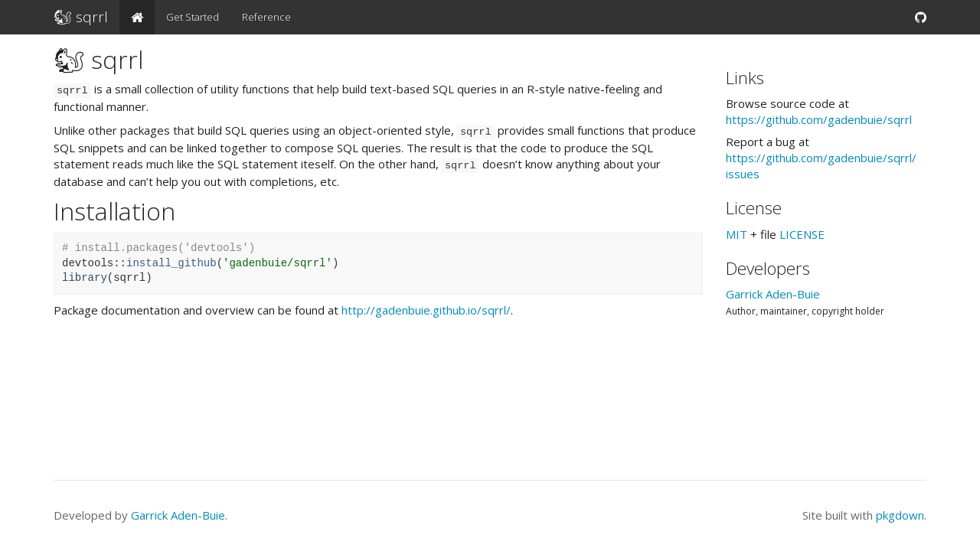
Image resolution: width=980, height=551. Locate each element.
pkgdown (900, 515)
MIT (737, 234)
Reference (266, 17)
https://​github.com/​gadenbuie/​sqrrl (819, 119)
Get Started (193, 17)
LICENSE (802, 234)
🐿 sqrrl (81, 17)
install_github (171, 263)
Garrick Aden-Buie (773, 294)
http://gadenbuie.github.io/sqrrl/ (426, 310)
